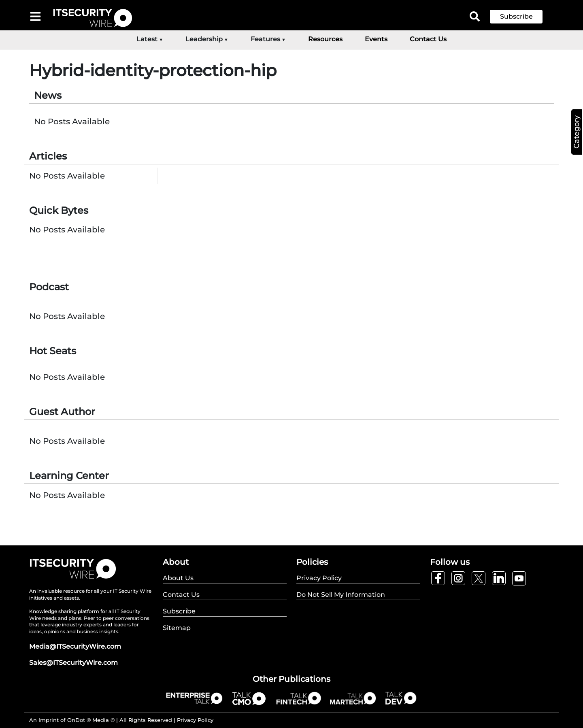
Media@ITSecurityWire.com (75, 646)
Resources (325, 39)
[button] (522, 17)
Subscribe (516, 16)
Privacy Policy (195, 720)
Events (376, 39)
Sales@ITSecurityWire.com (73, 663)
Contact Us (428, 39)
